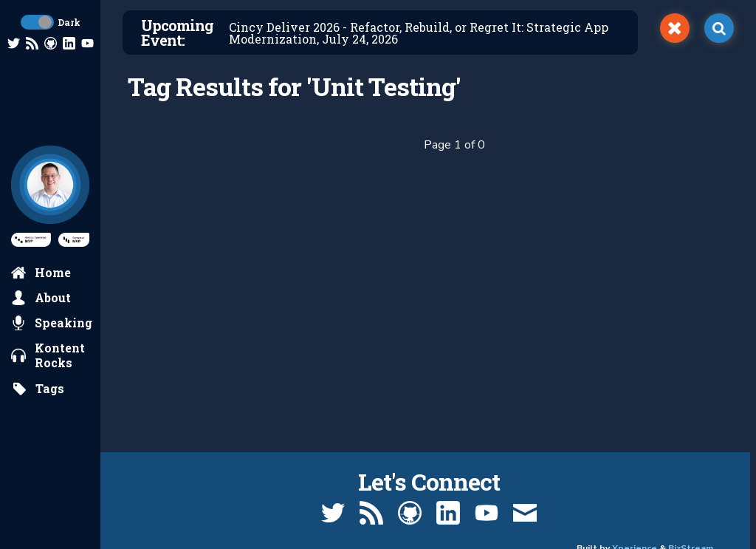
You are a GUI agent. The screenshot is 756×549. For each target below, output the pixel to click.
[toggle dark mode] (37, 22)
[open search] (719, 28)
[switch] (675, 28)
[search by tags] (38, 389)
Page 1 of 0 (454, 145)
